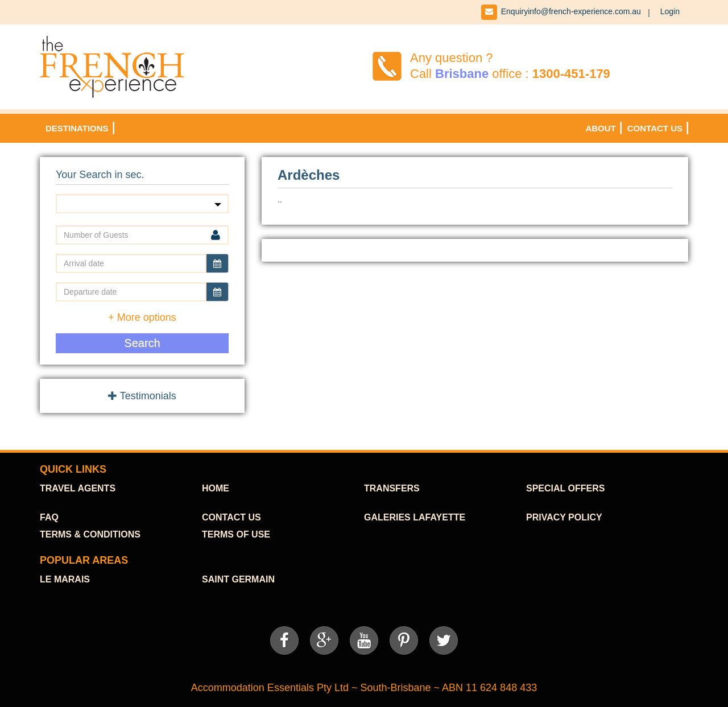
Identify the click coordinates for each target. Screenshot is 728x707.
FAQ (49, 517)
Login (670, 11)
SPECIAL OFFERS (565, 488)
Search (142, 343)
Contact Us (655, 128)
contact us (231, 517)
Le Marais (65, 579)
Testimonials (142, 396)
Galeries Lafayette (415, 517)
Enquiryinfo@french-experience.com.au (571, 11)
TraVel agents (78, 488)
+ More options (142, 317)
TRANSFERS (392, 488)
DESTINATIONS (77, 128)
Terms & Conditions (90, 534)
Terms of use (236, 534)
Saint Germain (238, 579)
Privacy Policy (564, 517)
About (600, 128)
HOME (216, 488)
